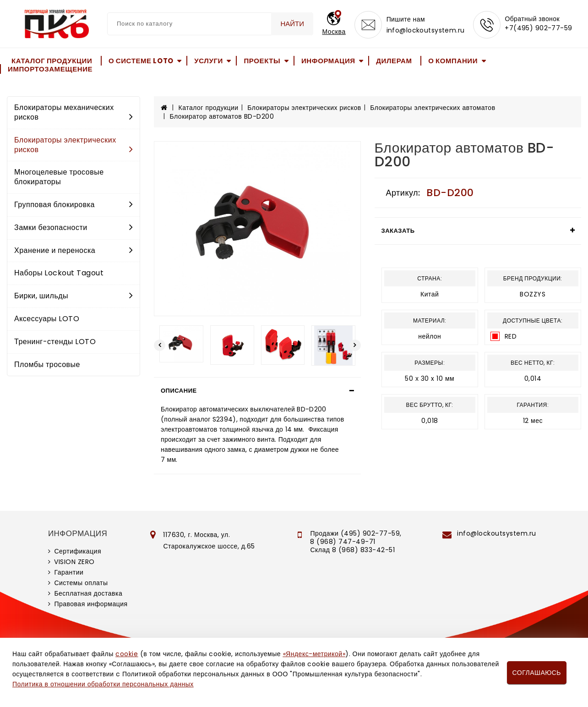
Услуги (209, 61)
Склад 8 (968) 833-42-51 (352, 550)
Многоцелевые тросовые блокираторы (59, 177)
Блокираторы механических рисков (73, 112)
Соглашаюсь (537, 673)
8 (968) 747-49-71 (343, 542)
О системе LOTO (141, 61)
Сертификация (78, 551)
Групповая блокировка (73, 205)
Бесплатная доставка (88, 593)
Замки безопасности (73, 227)
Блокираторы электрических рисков (73, 145)
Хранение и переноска (73, 250)
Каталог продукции (52, 61)
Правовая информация (91, 604)
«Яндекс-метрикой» (314, 654)
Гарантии (69, 572)
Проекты (262, 61)
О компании (453, 61)
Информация (328, 61)
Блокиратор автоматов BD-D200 (222, 116)
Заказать (398, 231)
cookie (127, 654)
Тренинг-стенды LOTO (55, 342)
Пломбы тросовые (47, 364)
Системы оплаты (81, 583)
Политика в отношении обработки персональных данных (103, 684)
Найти (292, 24)
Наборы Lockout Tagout (59, 273)
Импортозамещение (50, 69)
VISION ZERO (74, 562)
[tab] (257, 391)
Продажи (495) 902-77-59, (356, 533)
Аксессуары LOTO (47, 319)
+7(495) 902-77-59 (538, 28)
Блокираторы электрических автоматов (433, 108)
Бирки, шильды (73, 296)
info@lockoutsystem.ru (426, 30)
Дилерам (394, 61)
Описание (179, 391)
